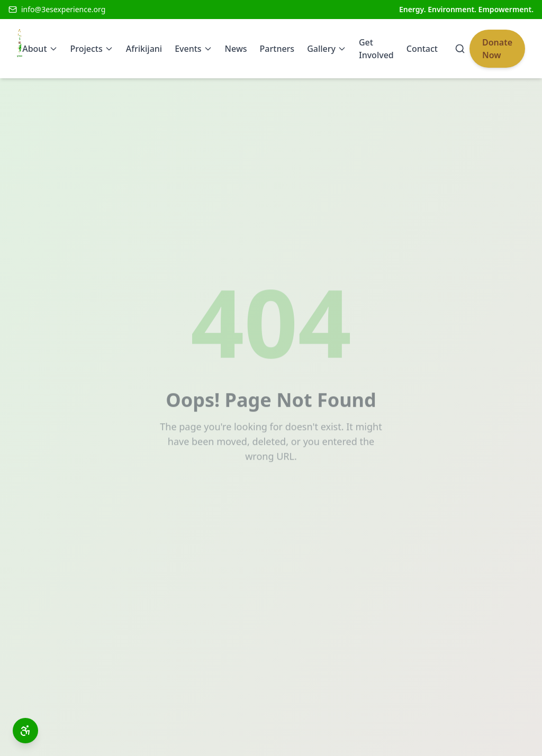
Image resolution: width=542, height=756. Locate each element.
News (236, 49)
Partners (277, 49)
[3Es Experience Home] (20, 49)
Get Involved (376, 49)
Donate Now (497, 49)
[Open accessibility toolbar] (25, 731)
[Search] (460, 49)
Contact (422, 49)
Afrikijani (144, 49)
